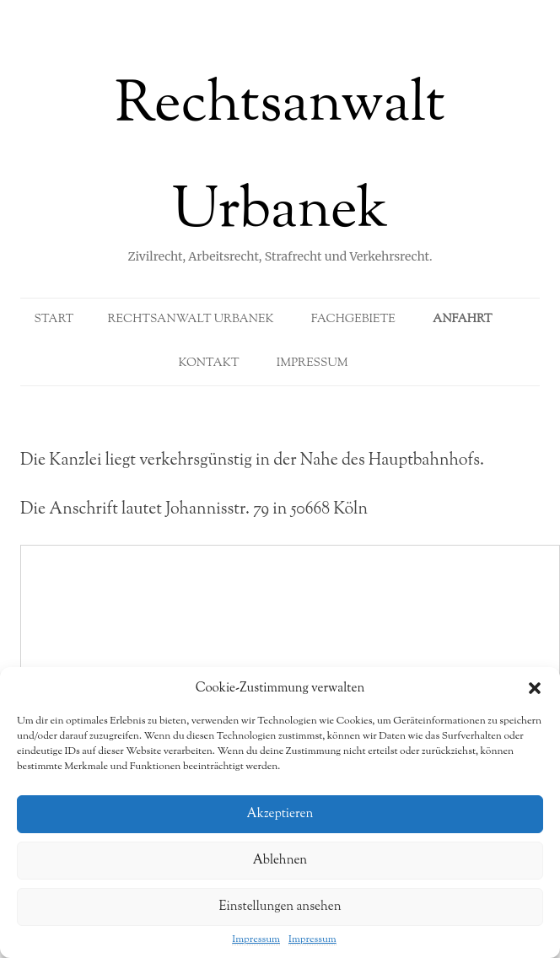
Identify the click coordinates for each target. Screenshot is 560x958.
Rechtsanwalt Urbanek (280, 159)
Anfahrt (463, 320)
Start (54, 320)
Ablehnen (280, 861)
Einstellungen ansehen (280, 907)
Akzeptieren (280, 814)
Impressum (256, 940)
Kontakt (208, 363)
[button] (535, 688)
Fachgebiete (353, 320)
